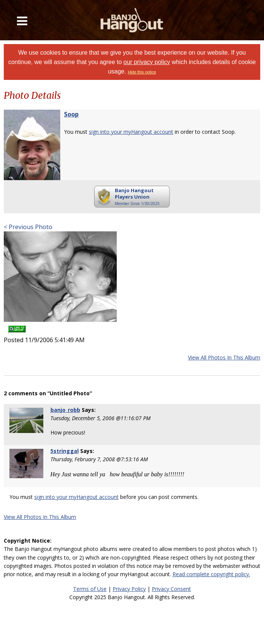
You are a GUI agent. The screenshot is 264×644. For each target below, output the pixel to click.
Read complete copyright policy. (211, 574)
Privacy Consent (171, 589)
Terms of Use (90, 589)
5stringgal (65, 451)
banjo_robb (65, 410)
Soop (71, 114)
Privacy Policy (129, 589)
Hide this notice (142, 72)
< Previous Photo (28, 227)
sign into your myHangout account (131, 132)
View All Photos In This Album (224, 357)
